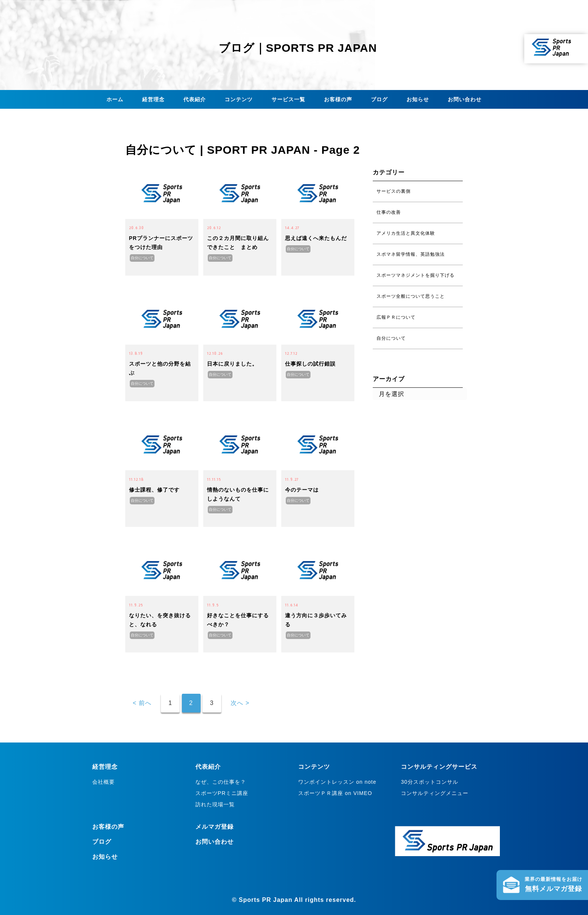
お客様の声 (338, 99)
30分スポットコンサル (430, 782)
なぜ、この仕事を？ (221, 782)
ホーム (115, 99)
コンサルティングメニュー (435, 793)
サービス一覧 (288, 99)
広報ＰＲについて (396, 317)
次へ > (240, 703)
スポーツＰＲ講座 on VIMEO (335, 793)
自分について (142, 258)
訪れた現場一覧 (215, 804)
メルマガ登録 (214, 827)
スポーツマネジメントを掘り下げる (415, 275)
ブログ (379, 99)
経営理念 (153, 99)
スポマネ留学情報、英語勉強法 (411, 254)
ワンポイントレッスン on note (337, 782)
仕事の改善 (389, 212)
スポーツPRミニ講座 (222, 793)
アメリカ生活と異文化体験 (406, 233)
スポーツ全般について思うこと (411, 296)
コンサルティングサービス (439, 767)
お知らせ (418, 99)
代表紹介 (195, 99)
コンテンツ (239, 99)
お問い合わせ (465, 99)
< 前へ (142, 703)
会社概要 (103, 782)
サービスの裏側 (394, 191)
